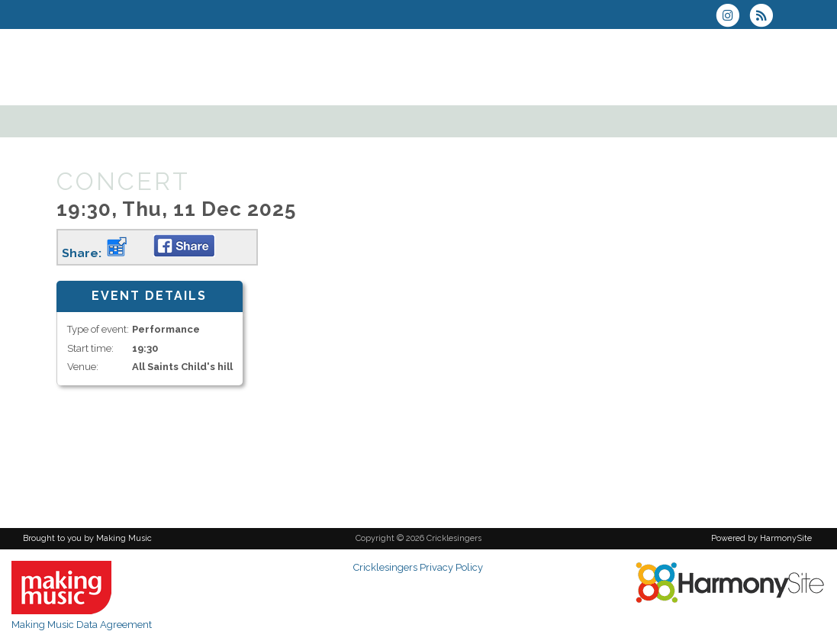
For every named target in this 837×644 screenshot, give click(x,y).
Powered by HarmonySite (761, 538)
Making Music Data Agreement (82, 625)
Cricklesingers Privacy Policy (418, 567)
